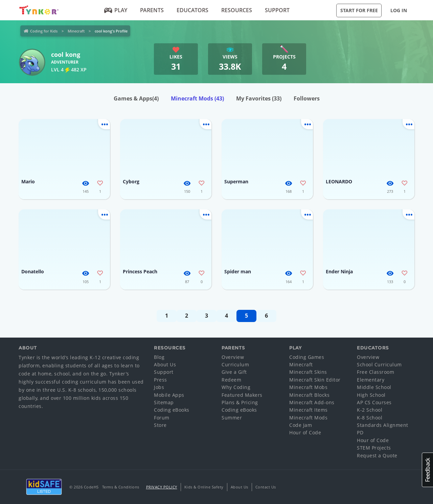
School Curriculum (379, 364)
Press (161, 380)
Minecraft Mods (197, 98)
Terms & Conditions (121, 487)
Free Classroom (375, 372)
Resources (237, 10)
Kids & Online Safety (204, 487)
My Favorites (259, 98)
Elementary (371, 380)
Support (277, 10)
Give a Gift (234, 372)
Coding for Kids (44, 31)
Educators (192, 10)
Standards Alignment (383, 425)
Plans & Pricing (240, 402)
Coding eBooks (172, 410)
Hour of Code (305, 432)
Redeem (231, 380)
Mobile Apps (169, 395)
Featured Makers (242, 395)
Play (116, 10)
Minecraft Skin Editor (315, 380)
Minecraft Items (309, 410)
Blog (159, 357)
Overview (233, 357)
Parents (152, 10)
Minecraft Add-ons (312, 402)
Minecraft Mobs (308, 387)
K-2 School (370, 410)
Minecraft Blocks (309, 395)
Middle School (374, 387)
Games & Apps (136, 98)
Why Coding (236, 387)
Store (160, 425)
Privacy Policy (162, 487)
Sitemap (164, 402)
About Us (165, 364)
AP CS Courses (374, 402)
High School (371, 395)
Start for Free (359, 10)
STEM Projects (374, 448)
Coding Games (307, 357)
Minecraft (76, 31)
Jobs (159, 387)
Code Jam (301, 425)
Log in (399, 10)
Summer (232, 418)
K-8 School (370, 418)
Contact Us (266, 487)
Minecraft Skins (308, 372)
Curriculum (235, 364)
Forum (162, 418)
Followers (307, 98)
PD (360, 432)
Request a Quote (377, 455)
